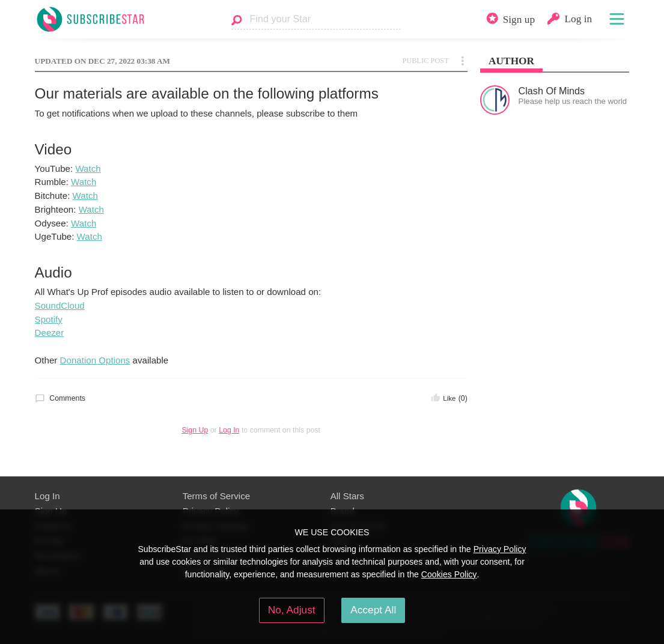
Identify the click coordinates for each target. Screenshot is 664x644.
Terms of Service (217, 496)
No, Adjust (292, 610)
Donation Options (95, 360)
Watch (88, 169)
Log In (229, 430)
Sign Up (195, 430)
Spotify (49, 319)
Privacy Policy (500, 549)
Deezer (50, 333)
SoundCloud (60, 305)
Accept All (373, 610)
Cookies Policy (449, 574)
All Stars (347, 496)
